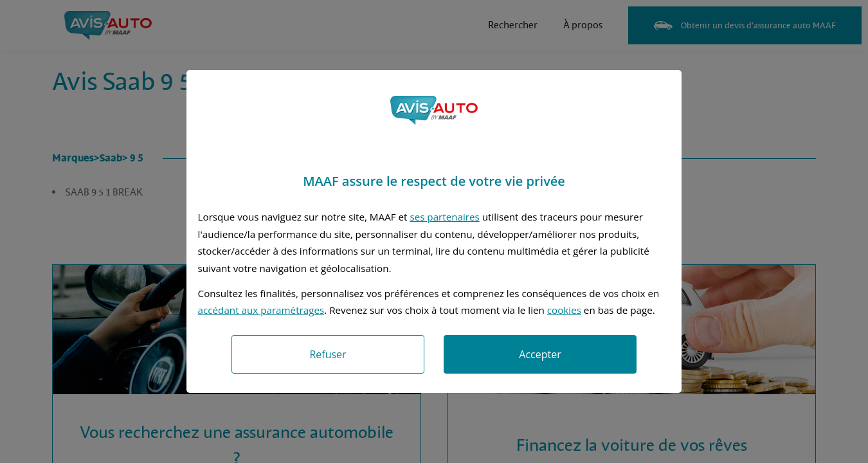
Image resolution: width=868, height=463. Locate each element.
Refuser (328, 354)
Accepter (540, 354)
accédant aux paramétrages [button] (261, 310)
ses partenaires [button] (444, 217)
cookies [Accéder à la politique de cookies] (564, 310)
